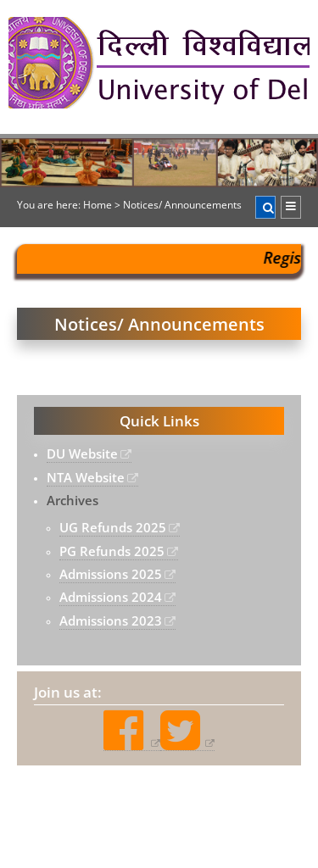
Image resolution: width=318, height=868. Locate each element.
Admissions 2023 (111, 620)
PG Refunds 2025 (112, 551)
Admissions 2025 (111, 574)
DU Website (82, 453)
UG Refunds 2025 (113, 527)
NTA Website (86, 477)
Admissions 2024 (111, 597)
